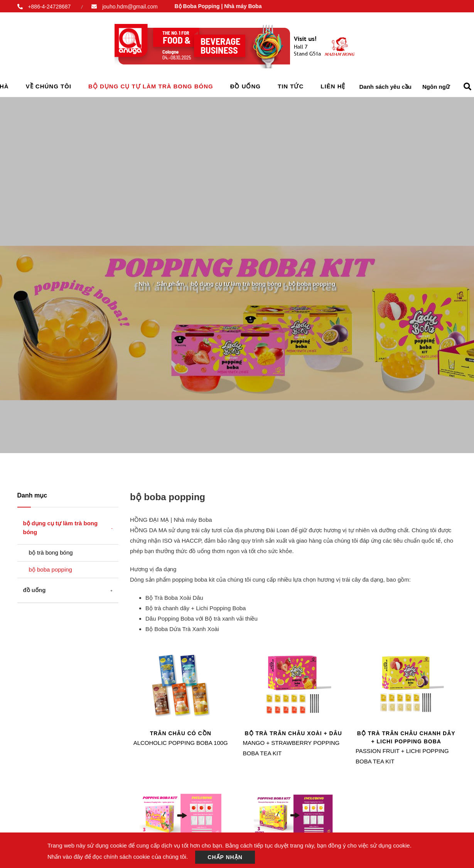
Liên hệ (333, 86)
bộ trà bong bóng (51, 552)
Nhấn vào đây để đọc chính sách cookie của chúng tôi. (118, 857)
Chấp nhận (225, 857)
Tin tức (291, 86)
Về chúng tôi (49, 86)
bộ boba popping (51, 569)
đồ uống (245, 86)
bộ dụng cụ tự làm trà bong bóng (151, 86)
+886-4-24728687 (49, 7)
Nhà (144, 282)
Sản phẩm (170, 282)
